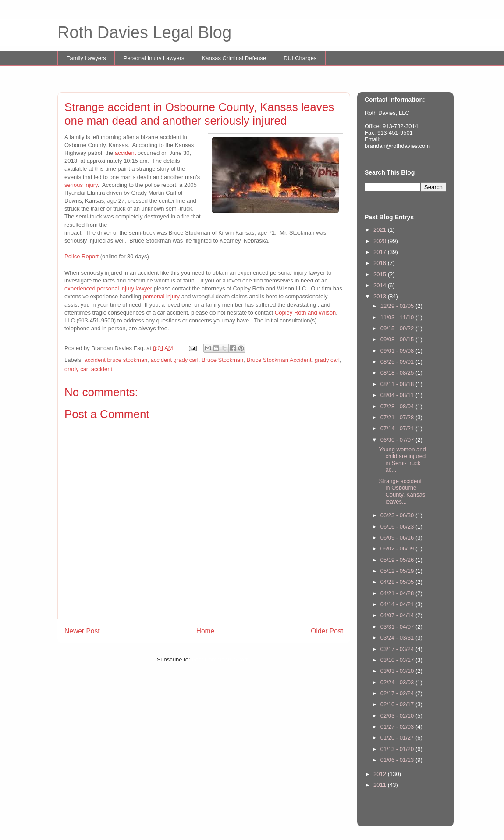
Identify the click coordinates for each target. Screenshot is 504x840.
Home (206, 631)
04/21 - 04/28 (398, 593)
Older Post (327, 631)
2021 (381, 230)
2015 (381, 274)
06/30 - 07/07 (398, 440)
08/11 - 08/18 (398, 384)
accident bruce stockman (116, 360)
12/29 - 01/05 (398, 306)
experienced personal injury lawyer (108, 288)
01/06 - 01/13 (398, 760)
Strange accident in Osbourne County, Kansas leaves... (402, 491)
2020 (381, 241)
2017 (381, 252)
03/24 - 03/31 (398, 638)
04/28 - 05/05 (398, 582)
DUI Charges (300, 58)
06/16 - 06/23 (398, 527)
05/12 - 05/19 (398, 571)
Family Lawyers (86, 58)
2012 (381, 774)
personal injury (161, 296)
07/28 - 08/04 (398, 406)
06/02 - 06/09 (398, 549)
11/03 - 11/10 (398, 317)
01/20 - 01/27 (398, 738)
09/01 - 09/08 (398, 351)
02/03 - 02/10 (398, 716)
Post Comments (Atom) (221, 659)
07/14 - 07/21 (398, 428)
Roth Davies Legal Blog (144, 32)
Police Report (82, 256)
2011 (381, 785)
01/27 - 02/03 (398, 727)
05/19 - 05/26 (398, 560)
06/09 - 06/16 (398, 538)
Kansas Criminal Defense (234, 58)
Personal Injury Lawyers (154, 58)
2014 (381, 285)
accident (126, 153)
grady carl (327, 360)
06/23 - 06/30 (398, 515)
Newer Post (82, 631)
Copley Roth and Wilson (305, 313)
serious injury (81, 185)
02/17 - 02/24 (398, 693)
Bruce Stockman (222, 360)
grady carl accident (88, 369)
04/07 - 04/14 (398, 615)
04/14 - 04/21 (398, 604)
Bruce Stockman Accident (279, 360)
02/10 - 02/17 (398, 704)
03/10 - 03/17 (398, 660)
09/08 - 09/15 (398, 339)
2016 (381, 263)
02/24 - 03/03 (398, 682)
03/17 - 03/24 (398, 649)
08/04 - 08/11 (398, 395)
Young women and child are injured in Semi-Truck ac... (402, 460)
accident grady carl (175, 360)
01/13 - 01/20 (398, 749)
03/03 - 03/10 (398, 671)
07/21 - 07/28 (398, 417)
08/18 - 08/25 (398, 373)
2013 (381, 296)
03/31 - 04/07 (398, 627)
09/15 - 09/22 (398, 328)
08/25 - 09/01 (398, 362)
